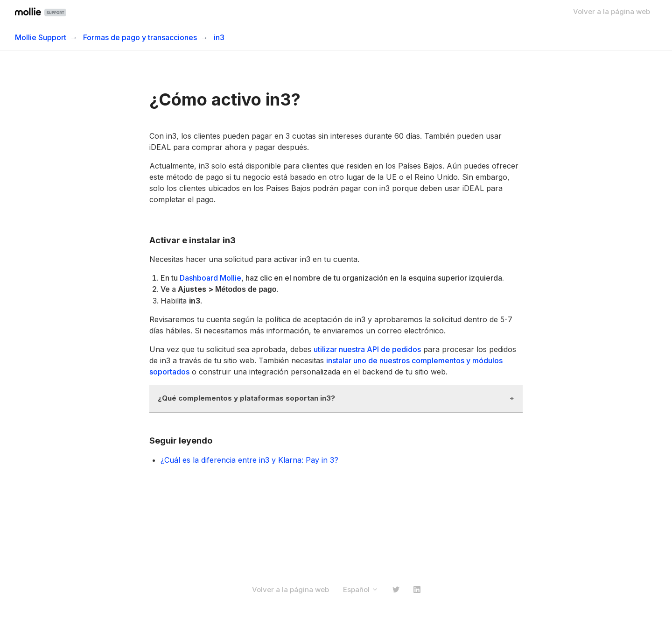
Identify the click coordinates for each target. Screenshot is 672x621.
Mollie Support (41, 37)
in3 (219, 37)
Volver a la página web (612, 11)
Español (361, 589)
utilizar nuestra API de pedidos (367, 349)
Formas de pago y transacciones (140, 37)
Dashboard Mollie (210, 278)
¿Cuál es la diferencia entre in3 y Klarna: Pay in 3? (249, 460)
